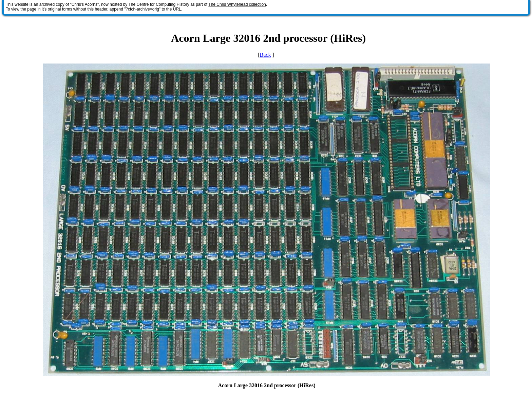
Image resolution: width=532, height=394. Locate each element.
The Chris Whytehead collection (237, 4)
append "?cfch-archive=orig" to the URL (145, 9)
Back (265, 55)
